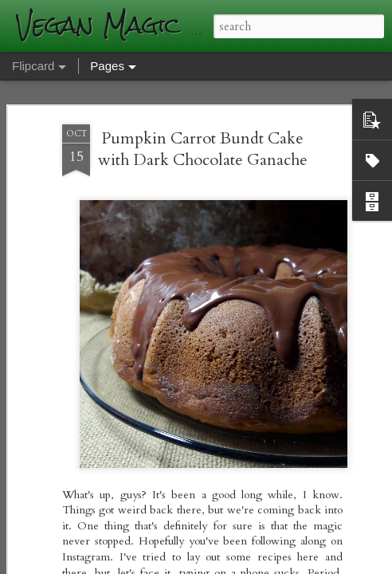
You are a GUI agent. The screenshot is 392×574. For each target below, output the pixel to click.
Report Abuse (290, 564)
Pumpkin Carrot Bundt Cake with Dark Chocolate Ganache (203, 122)
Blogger (245, 564)
